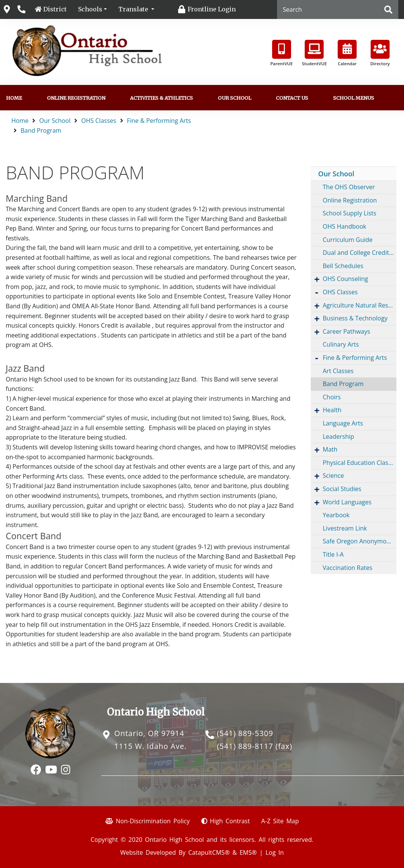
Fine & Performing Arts (159, 121)
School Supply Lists (350, 213)
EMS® (248, 852)
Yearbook (336, 515)
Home (14, 98)
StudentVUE (314, 53)
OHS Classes (99, 121)
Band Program (41, 130)
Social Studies (342, 489)
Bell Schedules (343, 266)
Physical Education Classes (360, 463)
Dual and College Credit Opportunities (360, 253)
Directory (380, 53)
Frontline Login (212, 9)
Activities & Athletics (161, 98)
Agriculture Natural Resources (360, 305)
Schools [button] (90, 9)
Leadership (339, 436)
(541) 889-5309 (245, 733)
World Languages (347, 502)
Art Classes (338, 371)
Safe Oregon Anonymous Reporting (360, 541)
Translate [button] (134, 9)
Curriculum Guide (348, 240)
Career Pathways (347, 331)
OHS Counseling (346, 279)
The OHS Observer (349, 187)
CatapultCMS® (209, 852)
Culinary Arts (341, 344)
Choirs (332, 397)
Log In (275, 852)
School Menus (354, 98)
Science (334, 476)
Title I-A (333, 554)
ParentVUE (281, 53)
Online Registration (76, 98)
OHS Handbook (345, 226)
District (55, 9)
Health (332, 410)
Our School (235, 98)
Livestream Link (345, 528)
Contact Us (292, 98)
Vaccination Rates (348, 568)
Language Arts (343, 423)
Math (330, 449)
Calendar (347, 53)
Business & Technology (355, 318)
